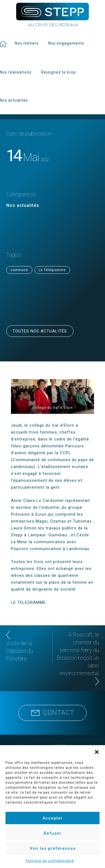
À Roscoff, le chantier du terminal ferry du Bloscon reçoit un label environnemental (78, 654)
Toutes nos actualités (40, 331)
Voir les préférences (53, 848)
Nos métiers (27, 43)
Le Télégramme (52, 270)
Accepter (53, 818)
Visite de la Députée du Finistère (19, 651)
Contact (53, 713)
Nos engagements (66, 43)
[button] (97, 752)
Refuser (52, 833)
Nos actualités (23, 205)
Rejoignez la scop (59, 72)
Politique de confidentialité (50, 861)
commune (19, 270)
